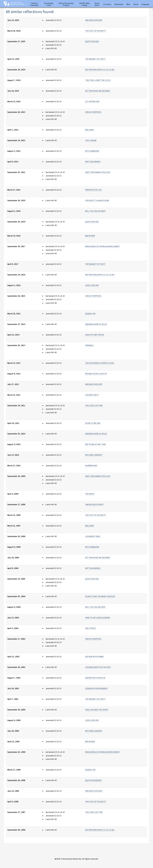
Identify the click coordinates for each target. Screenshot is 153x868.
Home (22, 4)
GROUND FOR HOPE (94, 20)
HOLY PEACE (90, 628)
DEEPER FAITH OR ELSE (95, 678)
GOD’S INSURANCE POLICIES (98, 172)
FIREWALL (90, 345)
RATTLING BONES (93, 162)
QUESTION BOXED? (94, 780)
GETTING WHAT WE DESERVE (98, 91)
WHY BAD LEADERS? (94, 455)
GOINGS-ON (90, 314)
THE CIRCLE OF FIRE (94, 406)
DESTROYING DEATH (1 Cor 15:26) (100, 70)
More (128, 4)
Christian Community (34, 4)
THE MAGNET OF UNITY (95, 59)
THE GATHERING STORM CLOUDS (100, 363)
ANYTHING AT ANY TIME (96, 444)
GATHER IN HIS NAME (94, 657)
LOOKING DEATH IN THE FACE (98, 667)
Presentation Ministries (16, 4)
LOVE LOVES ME (92, 285)
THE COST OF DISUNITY (96, 31)
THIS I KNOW (91, 140)
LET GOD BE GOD (92, 101)
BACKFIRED (90, 236)
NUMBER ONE (91, 466)
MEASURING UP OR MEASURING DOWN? (103, 246)
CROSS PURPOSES (93, 112)
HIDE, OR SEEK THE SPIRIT (97, 710)
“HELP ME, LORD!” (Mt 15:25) (98, 80)
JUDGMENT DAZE (93, 536)
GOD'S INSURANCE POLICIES (98, 476)
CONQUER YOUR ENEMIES (96, 688)
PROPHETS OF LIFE (93, 190)
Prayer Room (97, 4)
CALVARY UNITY (92, 395)
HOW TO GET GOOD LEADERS (98, 618)
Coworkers (107, 4)
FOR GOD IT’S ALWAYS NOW (97, 200)
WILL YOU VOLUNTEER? (96, 211)
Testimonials (119, 4)
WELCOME (90, 130)
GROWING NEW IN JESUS (96, 324)
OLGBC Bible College (84, 4)
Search (136, 4)
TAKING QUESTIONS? (94, 504)
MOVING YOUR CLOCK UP (96, 374)
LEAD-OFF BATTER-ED (95, 335)
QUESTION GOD (92, 41)
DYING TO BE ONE (93, 423)
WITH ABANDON (92, 151)
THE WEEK (90, 494)
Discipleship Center (49, 4)
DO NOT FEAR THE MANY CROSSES (100, 596)
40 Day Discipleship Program (66, 4)
